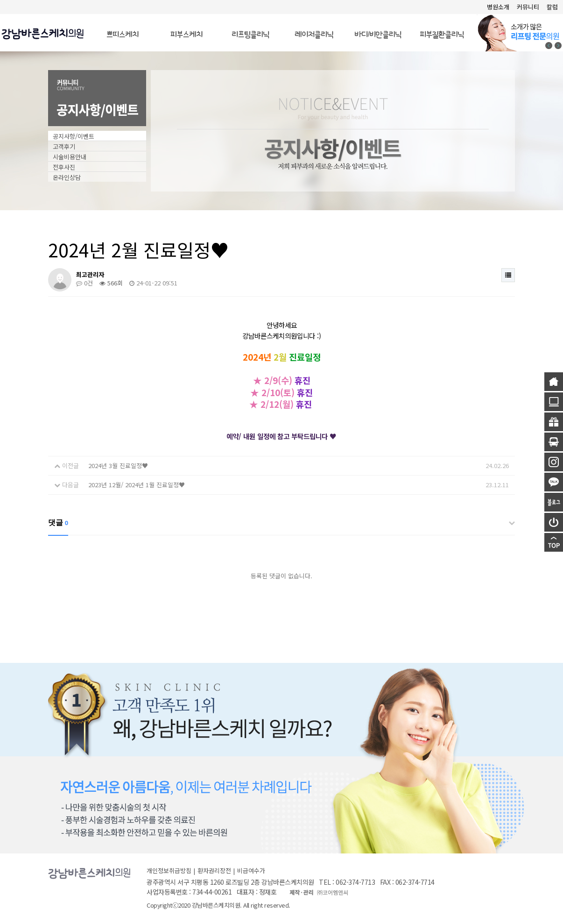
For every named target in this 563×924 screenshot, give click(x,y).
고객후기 (64, 146)
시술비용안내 (70, 157)
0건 (84, 283)
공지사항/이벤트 (74, 136)
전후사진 (64, 167)
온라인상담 (67, 177)
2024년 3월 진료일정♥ (118, 466)
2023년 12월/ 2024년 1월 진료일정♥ (137, 485)
